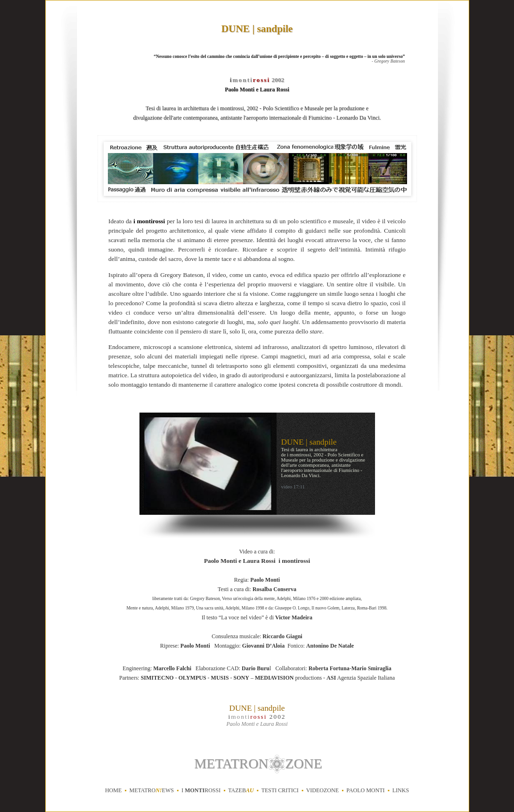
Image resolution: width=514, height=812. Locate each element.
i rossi (201, 790)
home (113, 790)
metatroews (151, 790)
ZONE (304, 763)
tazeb (241, 790)
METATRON (231, 763)
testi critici (280, 790)
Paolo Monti (365, 790)
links (401, 790)
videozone (322, 790)
